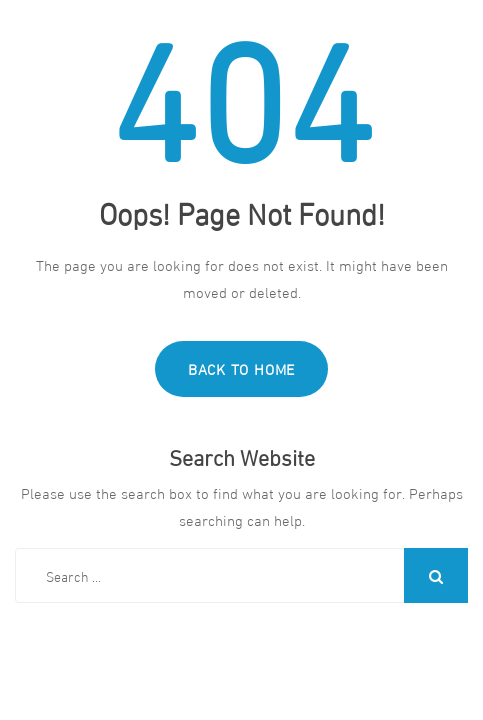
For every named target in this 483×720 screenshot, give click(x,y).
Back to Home (241, 368)
